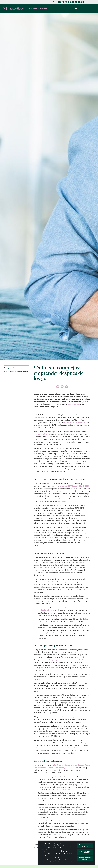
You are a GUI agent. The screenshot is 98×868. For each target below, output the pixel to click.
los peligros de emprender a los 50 (65, 660)
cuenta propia (40, 417)
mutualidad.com (51, 2)
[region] (66, 853)
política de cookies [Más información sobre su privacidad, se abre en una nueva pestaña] (67, 862)
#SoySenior (74, 404)
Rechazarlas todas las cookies (85, 852)
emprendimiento (44, 434)
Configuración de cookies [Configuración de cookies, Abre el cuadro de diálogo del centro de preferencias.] (85, 858)
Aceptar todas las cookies (85, 846)
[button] (76, 9)
